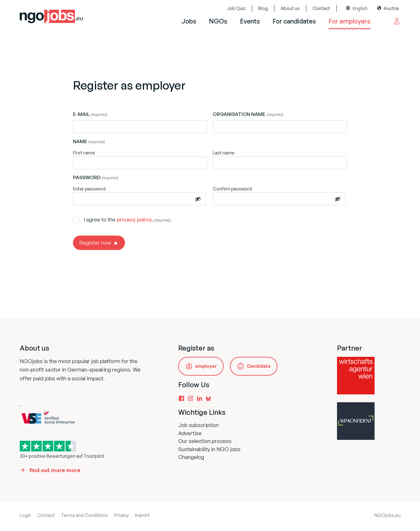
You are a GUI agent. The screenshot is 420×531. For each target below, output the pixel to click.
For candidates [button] (294, 21)
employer (206, 366)
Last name (223, 153)
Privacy (121, 515)
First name (84, 153)
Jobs (189, 21)
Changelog (191, 457)
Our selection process (205, 441)
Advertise (190, 433)
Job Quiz (236, 8)
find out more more (55, 470)
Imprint (142, 515)
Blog (263, 8)
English (360, 8)
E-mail (90, 115)
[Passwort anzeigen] (198, 199)
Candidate (259, 366)
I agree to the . (127, 219)
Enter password (89, 189)
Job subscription (198, 425)
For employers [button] (350, 21)
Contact (321, 8)
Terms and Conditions (84, 515)
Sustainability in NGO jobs (209, 449)
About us (290, 8)
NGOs (218, 21)
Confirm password (232, 189)
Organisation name (248, 115)
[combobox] (357, 8)
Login (25, 515)
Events (250, 21)
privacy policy (134, 219)
